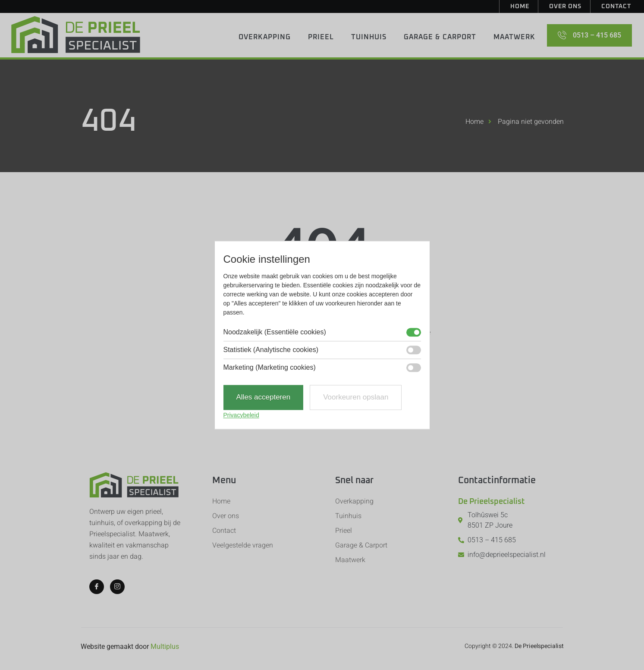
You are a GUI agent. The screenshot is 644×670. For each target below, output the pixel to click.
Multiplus (165, 646)
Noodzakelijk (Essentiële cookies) (275, 333)
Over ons (565, 6)
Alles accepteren (264, 398)
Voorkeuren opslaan (356, 398)
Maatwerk (514, 37)
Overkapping (265, 37)
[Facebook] (97, 587)
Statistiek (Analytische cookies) (271, 350)
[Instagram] (117, 587)
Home (520, 6)
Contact (616, 6)
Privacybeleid (241, 415)
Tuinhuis (369, 37)
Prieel (321, 37)
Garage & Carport (440, 37)
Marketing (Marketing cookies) (270, 368)
